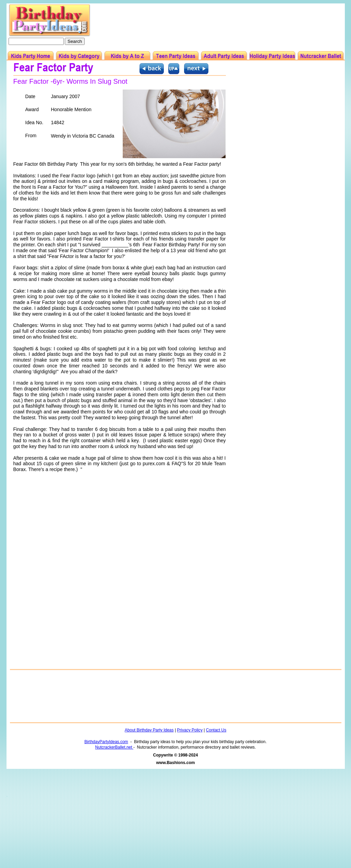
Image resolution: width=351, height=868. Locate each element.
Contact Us (216, 730)
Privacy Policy (190, 730)
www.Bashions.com (176, 763)
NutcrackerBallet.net (114, 747)
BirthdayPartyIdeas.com (106, 742)
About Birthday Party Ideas (149, 730)
